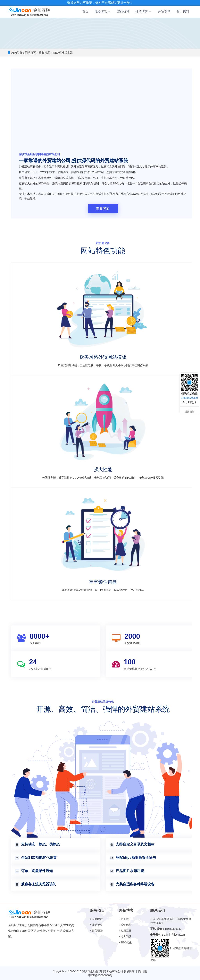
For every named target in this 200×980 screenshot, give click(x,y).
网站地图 (142, 971)
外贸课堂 (164, 11)
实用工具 (125, 930)
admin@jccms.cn (174, 934)
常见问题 (125, 936)
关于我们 (183, 11)
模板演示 (103, 12)
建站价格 (123, 11)
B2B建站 (96, 919)
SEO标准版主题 (62, 53)
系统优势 (125, 924)
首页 (85, 11)
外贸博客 (144, 12)
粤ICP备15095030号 (100, 975)
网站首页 (30, 53)
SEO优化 (125, 942)
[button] (109, 12)
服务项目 (97, 910)
